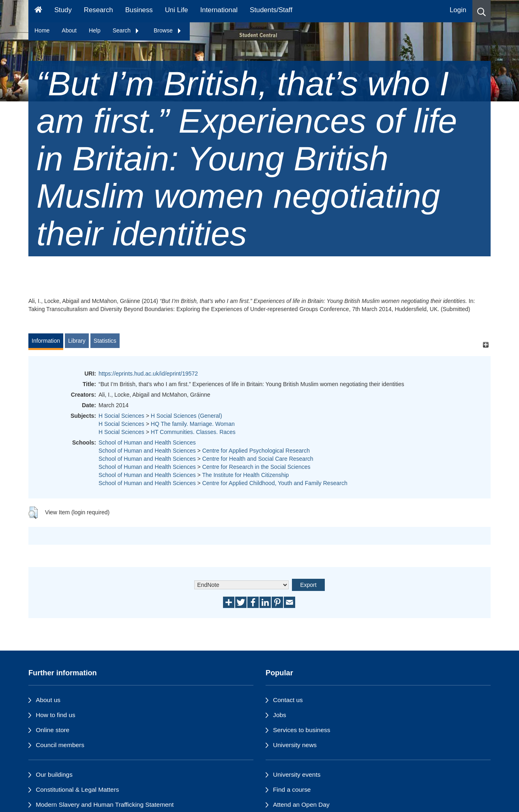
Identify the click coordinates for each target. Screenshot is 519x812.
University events (297, 774)
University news (295, 745)
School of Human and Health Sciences (147, 443)
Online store (53, 730)
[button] (481, 11)
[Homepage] (38, 11)
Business (139, 10)
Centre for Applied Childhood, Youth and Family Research (275, 483)
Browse (168, 30)
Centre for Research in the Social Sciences (256, 467)
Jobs (280, 715)
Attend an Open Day (301, 804)
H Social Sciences (121, 416)
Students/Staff (271, 10)
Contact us (288, 700)
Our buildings (54, 774)
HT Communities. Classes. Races (193, 432)
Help (95, 30)
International (219, 10)
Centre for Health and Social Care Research (258, 459)
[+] (486, 345)
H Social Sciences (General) (187, 416)
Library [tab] (77, 341)
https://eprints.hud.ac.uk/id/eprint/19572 (148, 374)
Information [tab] (46, 341)
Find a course (292, 789)
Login (458, 10)
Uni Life (177, 10)
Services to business (301, 730)
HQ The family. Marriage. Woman (193, 424)
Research (99, 10)
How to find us (56, 715)
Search (126, 30)
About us (48, 700)
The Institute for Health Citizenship (245, 475)
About (69, 30)
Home (42, 30)
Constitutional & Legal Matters (77, 789)
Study (63, 10)
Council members (60, 745)
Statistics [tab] (105, 341)
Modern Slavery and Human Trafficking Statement (105, 804)
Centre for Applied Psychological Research (256, 451)
